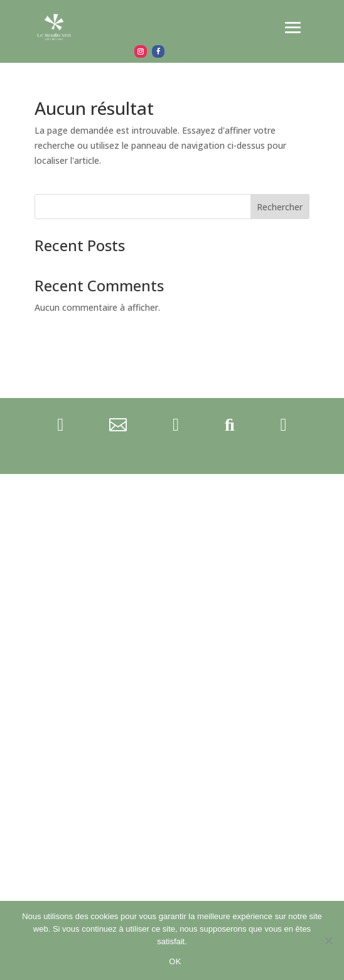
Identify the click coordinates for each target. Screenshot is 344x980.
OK (175, 961)
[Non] (328, 940)
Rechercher (280, 207)
